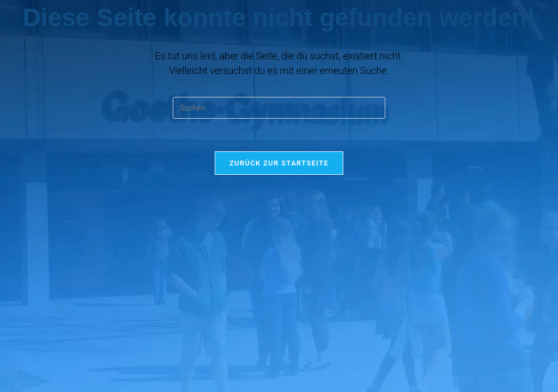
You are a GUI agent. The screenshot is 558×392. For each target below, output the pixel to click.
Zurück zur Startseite (279, 163)
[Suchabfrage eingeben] (279, 108)
